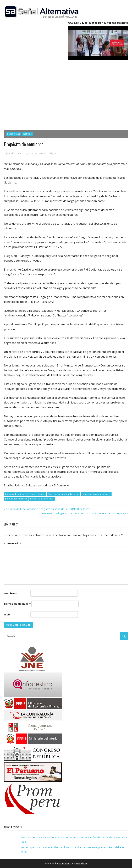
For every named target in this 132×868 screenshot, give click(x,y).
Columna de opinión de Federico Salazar (25, 494)
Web (7, 614)
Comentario (13, 543)
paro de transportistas (16, 499)
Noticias (27, 134)
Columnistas (13, 134)
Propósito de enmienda (42, 499)
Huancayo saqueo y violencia (96, 494)
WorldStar (82, 863)
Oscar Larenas (38, 153)
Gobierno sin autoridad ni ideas (63, 494)
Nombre (10, 593)
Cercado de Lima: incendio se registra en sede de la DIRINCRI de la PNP (48, 509)
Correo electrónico (17, 604)
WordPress (65, 863)
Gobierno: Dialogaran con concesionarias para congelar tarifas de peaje (84, 513)
